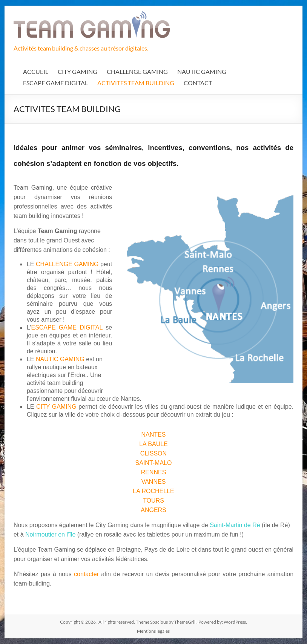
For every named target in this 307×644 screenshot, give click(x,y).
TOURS (153, 501)
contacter (87, 574)
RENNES (154, 472)
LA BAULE (153, 444)
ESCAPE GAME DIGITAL (55, 83)
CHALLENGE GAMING (137, 71)
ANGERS (153, 510)
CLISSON (153, 453)
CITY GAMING (78, 71)
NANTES (154, 435)
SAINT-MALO (154, 463)
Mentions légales (153, 631)
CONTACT (198, 83)
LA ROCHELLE (153, 491)
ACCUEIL (36, 71)
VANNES (154, 482)
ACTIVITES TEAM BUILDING (136, 83)
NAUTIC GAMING (202, 71)
